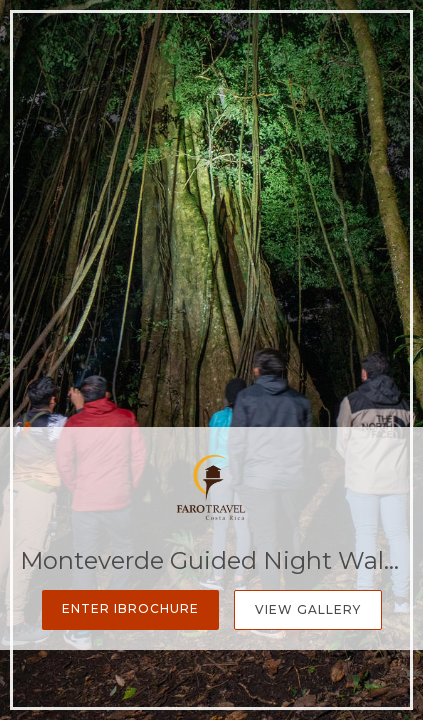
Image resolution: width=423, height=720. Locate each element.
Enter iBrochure (130, 608)
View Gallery (308, 609)
